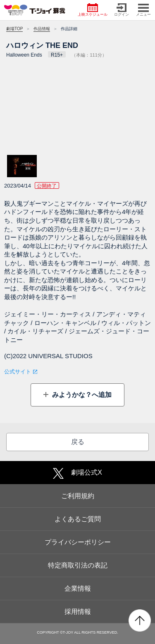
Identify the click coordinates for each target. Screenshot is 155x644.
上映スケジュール (93, 10)
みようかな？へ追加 (81, 395)
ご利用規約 (78, 496)
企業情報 (78, 588)
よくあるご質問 (78, 519)
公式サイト (18, 372)
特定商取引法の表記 (78, 565)
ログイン (122, 10)
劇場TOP (14, 29)
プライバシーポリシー (78, 542)
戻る (78, 442)
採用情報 (78, 612)
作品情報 (42, 29)
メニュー (143, 10)
